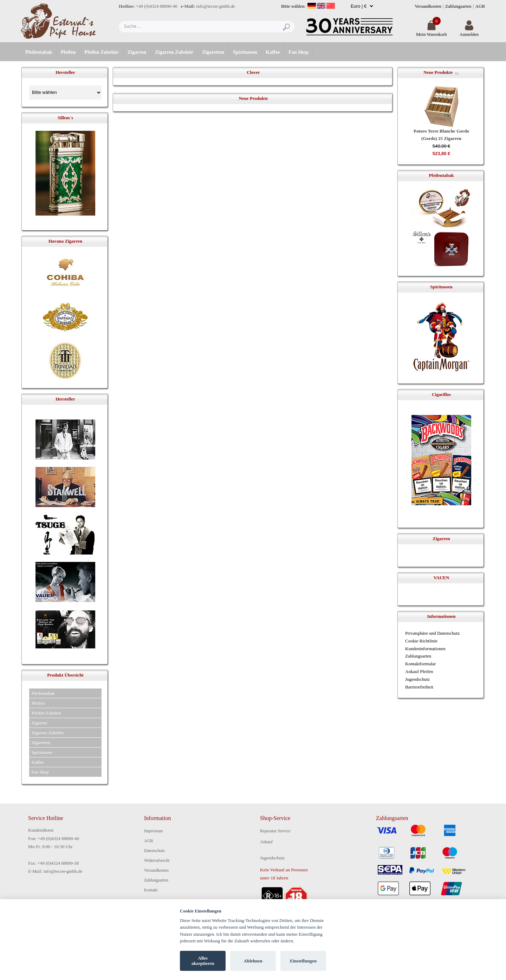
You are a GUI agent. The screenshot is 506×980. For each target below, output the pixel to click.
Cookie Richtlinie (421, 641)
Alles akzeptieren (203, 961)
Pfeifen (68, 52)
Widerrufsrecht (157, 860)
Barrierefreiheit (419, 687)
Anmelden (469, 31)
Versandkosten (428, 6)
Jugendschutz (417, 679)
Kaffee (273, 52)
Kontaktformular (420, 664)
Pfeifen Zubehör (102, 52)
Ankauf (266, 842)
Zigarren (137, 52)
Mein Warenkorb (432, 31)
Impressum (153, 831)
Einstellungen (303, 961)
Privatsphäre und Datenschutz (432, 633)
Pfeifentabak (39, 52)
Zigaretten (213, 52)
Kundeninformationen (425, 649)
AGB (480, 6)
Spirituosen (245, 52)
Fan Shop (299, 52)
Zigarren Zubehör (174, 52)
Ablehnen (253, 961)
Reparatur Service (275, 831)
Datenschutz (154, 851)
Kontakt (151, 890)
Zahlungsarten (458, 6)
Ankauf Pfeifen (419, 671)
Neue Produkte (438, 72)
